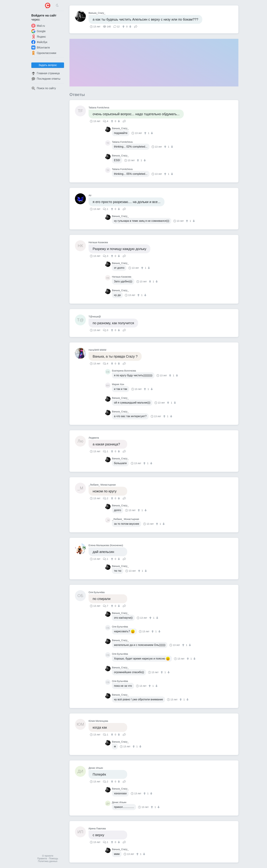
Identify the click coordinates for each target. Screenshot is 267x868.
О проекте (48, 856)
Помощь (53, 858)
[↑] (124, 27)
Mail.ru (38, 26)
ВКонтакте (41, 47)
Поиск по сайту (44, 88)
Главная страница (45, 73)
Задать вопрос (48, 65)
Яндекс (39, 37)
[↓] (130, 27)
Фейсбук (39, 42)
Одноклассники (44, 53)
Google (38, 31)
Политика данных (48, 861)
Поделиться (136, 26)
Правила (42, 858)
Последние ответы (46, 79)
